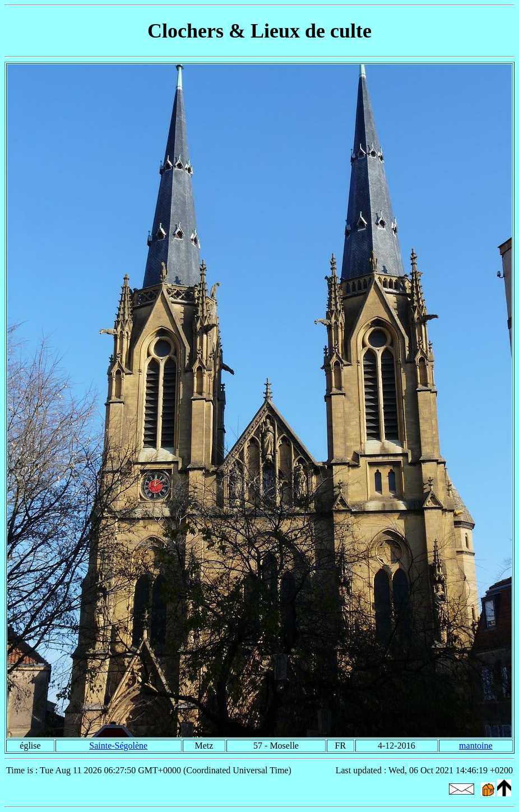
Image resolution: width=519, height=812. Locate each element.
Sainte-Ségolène (118, 746)
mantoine (476, 746)
